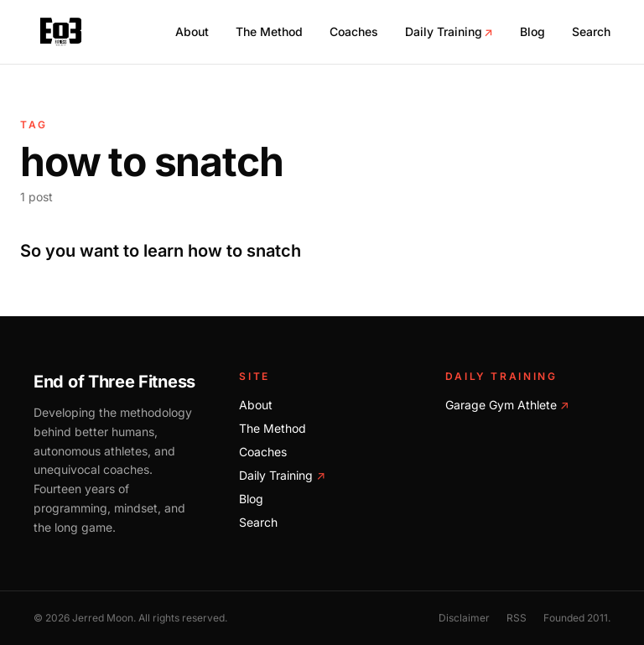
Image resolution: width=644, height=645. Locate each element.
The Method (269, 31)
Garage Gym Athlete (507, 405)
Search (591, 31)
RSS (517, 618)
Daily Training (449, 31)
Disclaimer (464, 618)
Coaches (354, 31)
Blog (532, 31)
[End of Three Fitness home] (61, 32)
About (192, 31)
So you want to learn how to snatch (161, 251)
